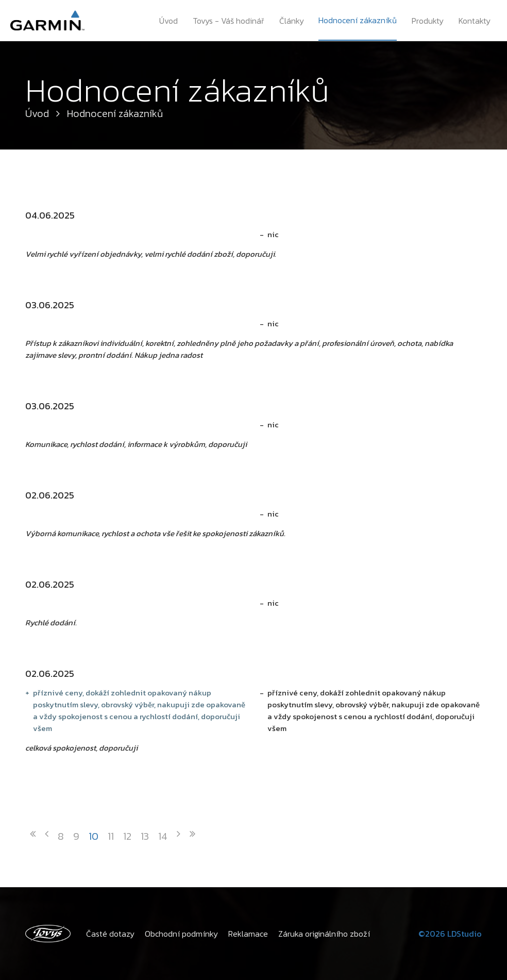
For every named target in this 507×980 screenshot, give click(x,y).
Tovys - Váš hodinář (229, 21)
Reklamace (248, 934)
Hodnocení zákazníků (358, 20)
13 (145, 836)
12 (127, 836)
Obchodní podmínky (181, 934)
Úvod (168, 21)
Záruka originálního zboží (324, 934)
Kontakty (475, 21)
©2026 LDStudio (450, 934)
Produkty (428, 21)
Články (292, 21)
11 (111, 836)
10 (94, 836)
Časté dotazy (110, 934)
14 (163, 836)
